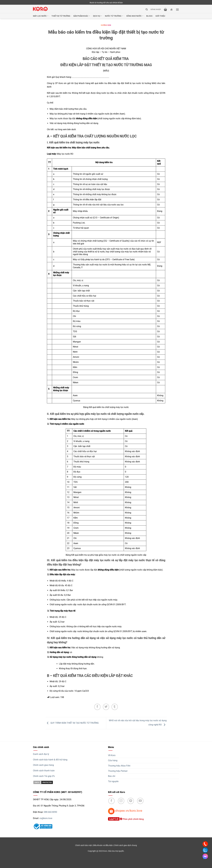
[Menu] (177, 10)
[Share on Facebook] (97, 707)
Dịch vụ (97, 16)
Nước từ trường (114, 16)
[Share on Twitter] (106, 707)
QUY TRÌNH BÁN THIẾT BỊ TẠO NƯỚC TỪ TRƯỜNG (72, 723)
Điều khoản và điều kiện (103, 845)
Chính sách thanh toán (44, 771)
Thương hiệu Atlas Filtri (119, 766)
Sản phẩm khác (82, 16)
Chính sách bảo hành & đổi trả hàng (50, 760)
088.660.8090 (50, 812)
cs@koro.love (46, 818)
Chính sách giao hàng (43, 765)
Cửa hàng (113, 760)
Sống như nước (135, 16)
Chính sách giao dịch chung (125, 845)
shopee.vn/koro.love (129, 811)
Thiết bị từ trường (61, 16)
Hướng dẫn (106, 25)
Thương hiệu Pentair (118, 771)
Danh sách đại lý (41, 754)
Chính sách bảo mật (84, 845)
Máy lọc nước (41, 16)
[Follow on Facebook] (111, 801)
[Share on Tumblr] (115, 707)
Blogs (149, 16)
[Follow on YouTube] (140, 801)
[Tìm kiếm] (147, 9)
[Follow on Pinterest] (131, 801)
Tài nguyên (113, 781)
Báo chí (112, 776)
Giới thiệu (160, 16)
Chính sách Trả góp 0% (44, 776)
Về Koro (112, 755)
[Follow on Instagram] (121, 801)
